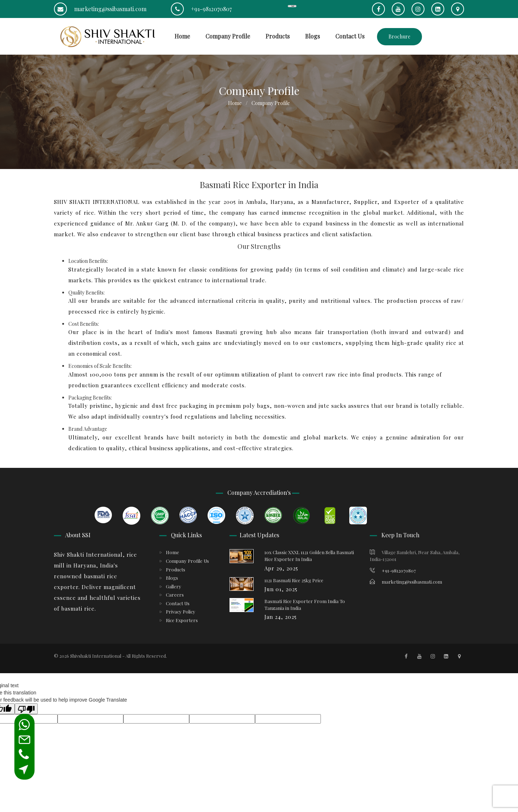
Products (278, 36)
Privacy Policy (181, 612)
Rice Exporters (182, 620)
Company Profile (228, 36)
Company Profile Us (187, 561)
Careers (175, 595)
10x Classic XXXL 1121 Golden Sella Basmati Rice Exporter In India (309, 556)
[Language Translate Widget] (292, 6)
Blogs (312, 36)
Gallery (174, 586)
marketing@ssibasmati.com (100, 9)
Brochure (399, 37)
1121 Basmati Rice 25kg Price (294, 580)
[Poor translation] (26, 709)
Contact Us (350, 36)
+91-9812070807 (201, 9)
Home (182, 36)
